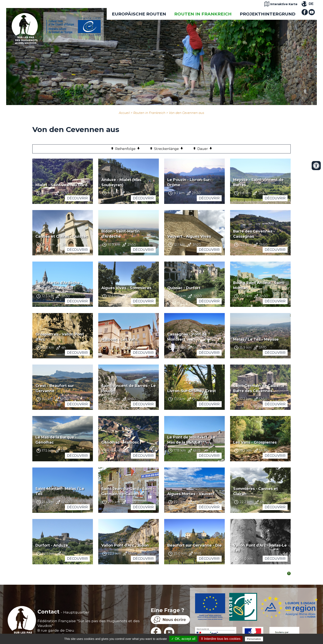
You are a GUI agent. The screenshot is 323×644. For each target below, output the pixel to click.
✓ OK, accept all (183, 639)
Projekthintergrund (268, 14)
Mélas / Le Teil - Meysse (256, 339)
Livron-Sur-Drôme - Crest (192, 391)
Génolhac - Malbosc (120, 442)
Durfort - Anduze (52, 545)
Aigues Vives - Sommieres (126, 288)
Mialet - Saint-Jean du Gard (61, 185)
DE (311, 4)
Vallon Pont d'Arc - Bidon (125, 545)
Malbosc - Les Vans (120, 339)
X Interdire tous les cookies (221, 639)
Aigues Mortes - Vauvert (191, 494)
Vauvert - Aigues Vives (189, 236)
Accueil (124, 113)
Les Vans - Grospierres (255, 442)
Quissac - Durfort (184, 288)
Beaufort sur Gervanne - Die (194, 545)
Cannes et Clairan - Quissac (62, 236)
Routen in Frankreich (203, 14)
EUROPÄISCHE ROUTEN (139, 14)
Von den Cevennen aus (187, 113)
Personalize (254, 639)
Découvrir (77, 198)
